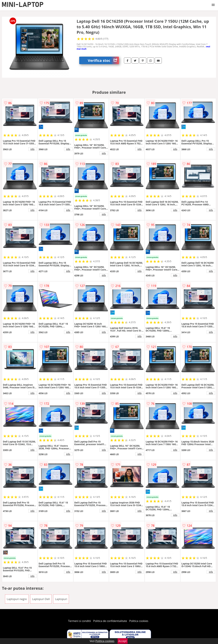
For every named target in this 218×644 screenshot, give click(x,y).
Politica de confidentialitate (110, 621)
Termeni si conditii (79, 621)
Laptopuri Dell (41, 599)
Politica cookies (139, 621)
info (33, 149)
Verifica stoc (103, 60)
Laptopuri (61, 599)
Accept (123, 641)
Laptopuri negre (17, 599)
